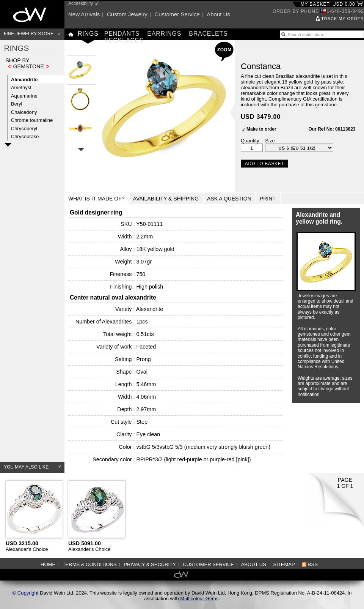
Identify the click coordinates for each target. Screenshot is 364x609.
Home (48, 564)
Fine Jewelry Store (29, 34)
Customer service (177, 14)
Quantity (250, 141)
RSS (313, 564)
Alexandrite (24, 80)
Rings (88, 34)
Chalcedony (24, 112)
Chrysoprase (25, 136)
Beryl (17, 104)
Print (268, 199)
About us (218, 14)
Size (270, 141)
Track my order (343, 19)
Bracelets (208, 34)
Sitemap (284, 564)
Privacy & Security (150, 564)
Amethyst (21, 88)
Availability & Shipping (166, 199)
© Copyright (26, 593)
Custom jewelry (127, 14)
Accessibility (81, 3)
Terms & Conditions (90, 564)
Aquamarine (24, 96)
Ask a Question (229, 199)
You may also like (26, 467)
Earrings (164, 34)
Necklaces (124, 40)
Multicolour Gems (199, 599)
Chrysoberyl (24, 129)
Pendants (122, 34)
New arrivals (84, 14)
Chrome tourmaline (32, 120)
